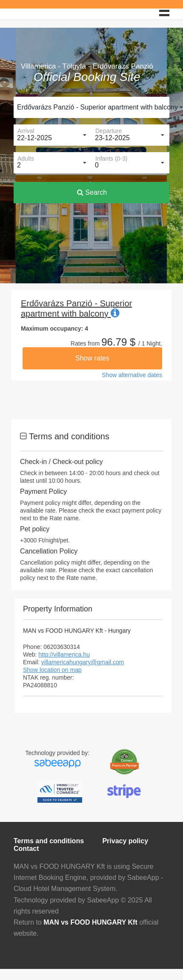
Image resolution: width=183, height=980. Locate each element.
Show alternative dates (132, 375)
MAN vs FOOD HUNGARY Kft (90, 922)
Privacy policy (125, 841)
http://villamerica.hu (64, 654)
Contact (26, 849)
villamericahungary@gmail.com (83, 662)
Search (92, 192)
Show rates (92, 358)
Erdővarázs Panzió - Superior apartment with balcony (93, 107)
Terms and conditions (49, 841)
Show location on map (52, 670)
